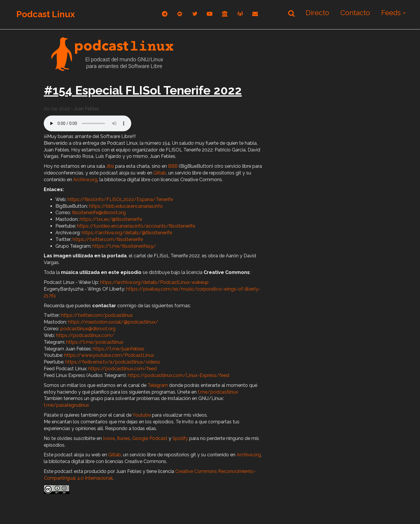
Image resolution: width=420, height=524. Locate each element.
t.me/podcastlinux (218, 392)
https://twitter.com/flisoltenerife (108, 239)
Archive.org (85, 180)
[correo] (255, 14)
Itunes (124, 438)
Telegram (158, 385)
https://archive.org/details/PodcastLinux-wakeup (154, 282)
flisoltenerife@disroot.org (99, 213)
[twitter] (195, 14)
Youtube (142, 415)
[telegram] (165, 14)
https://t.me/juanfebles (119, 349)
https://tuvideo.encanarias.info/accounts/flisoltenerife (136, 226)
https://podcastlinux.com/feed (123, 369)
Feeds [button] (393, 13)
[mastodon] (180, 14)
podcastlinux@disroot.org (88, 329)
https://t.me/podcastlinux (95, 342)
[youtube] (210, 14)
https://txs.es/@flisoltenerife (111, 219)
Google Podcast (150, 438)
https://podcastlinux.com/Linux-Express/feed (178, 375)
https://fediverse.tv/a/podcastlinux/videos (113, 362)
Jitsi (110, 166)
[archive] (225, 14)
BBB (173, 166)
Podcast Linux (46, 14)
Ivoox (109, 438)
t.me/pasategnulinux (66, 405)
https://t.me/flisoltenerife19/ (124, 246)
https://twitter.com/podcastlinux (97, 315)
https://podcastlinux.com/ (85, 335)
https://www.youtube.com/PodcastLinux (109, 355)
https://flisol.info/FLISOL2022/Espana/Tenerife (120, 199)
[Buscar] (291, 13)
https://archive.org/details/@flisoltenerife (127, 233)
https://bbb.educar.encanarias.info (126, 206)
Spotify (180, 438)
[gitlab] (240, 14)
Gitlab (160, 173)
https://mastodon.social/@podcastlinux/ (113, 322)
